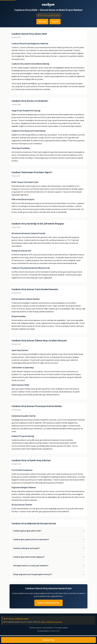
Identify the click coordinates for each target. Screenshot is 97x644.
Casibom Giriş (48, 640)
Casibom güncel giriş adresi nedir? (27, 531)
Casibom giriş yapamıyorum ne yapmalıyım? (31, 539)
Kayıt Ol (55, 22)
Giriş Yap (42, 22)
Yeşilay (43, 622)
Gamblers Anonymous (54, 622)
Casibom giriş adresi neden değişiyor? (29, 557)
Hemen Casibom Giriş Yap (48, 603)
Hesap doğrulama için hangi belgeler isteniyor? (33, 574)
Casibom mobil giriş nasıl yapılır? (26, 548)
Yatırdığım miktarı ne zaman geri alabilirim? (31, 566)
